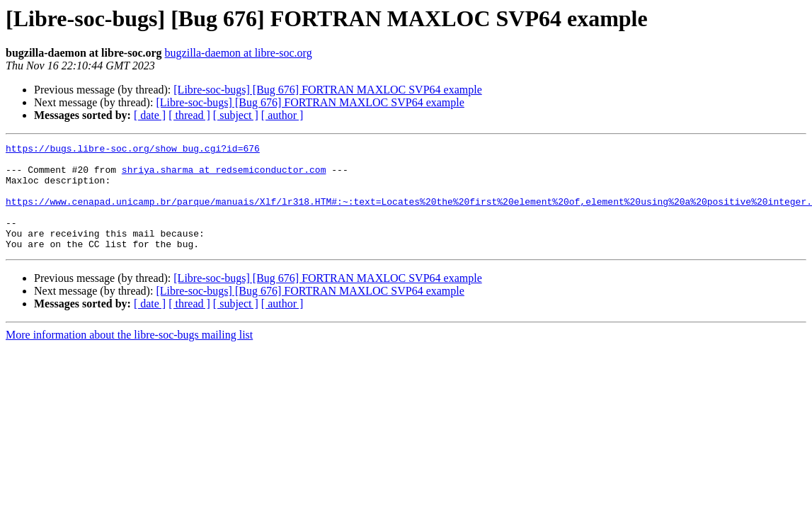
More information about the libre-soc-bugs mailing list (129, 356)
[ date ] (150, 115)
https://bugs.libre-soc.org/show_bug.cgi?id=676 (133, 150)
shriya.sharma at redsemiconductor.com (224, 176)
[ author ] (282, 115)
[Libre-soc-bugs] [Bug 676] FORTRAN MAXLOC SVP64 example (327, 90)
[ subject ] (236, 115)
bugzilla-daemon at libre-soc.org (239, 53)
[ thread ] (189, 115)
